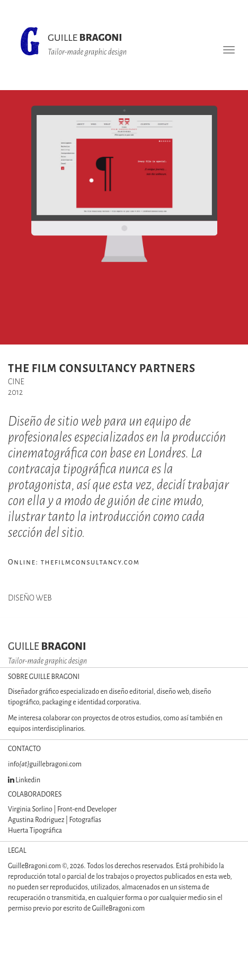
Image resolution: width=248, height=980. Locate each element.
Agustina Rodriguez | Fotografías (55, 820)
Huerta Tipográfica (35, 831)
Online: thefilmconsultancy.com (74, 562)
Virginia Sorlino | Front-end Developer (62, 809)
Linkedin (24, 780)
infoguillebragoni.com (45, 764)
